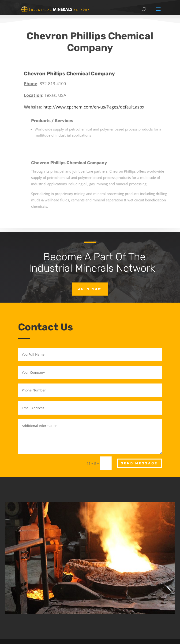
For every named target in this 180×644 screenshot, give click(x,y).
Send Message (139, 463)
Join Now (90, 289)
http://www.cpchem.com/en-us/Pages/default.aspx (99, 100)
